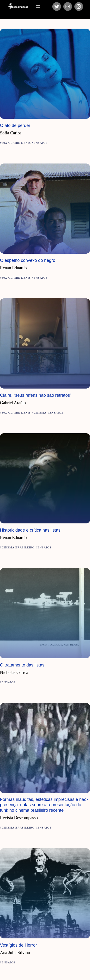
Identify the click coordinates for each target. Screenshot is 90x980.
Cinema (40, 413)
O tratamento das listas (22, 665)
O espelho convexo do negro (28, 260)
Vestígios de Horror (18, 945)
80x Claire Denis (16, 143)
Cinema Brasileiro (18, 547)
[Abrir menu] (38, 6)
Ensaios (41, 143)
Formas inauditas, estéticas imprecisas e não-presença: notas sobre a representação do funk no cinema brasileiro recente (44, 805)
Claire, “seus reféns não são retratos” (36, 395)
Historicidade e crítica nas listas (30, 530)
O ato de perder (15, 126)
